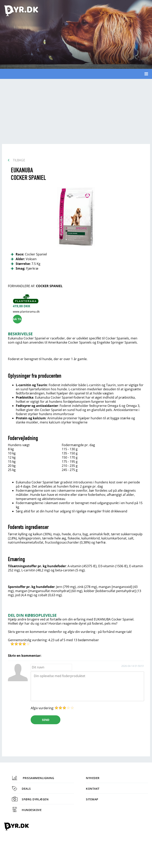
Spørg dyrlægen (30, 799)
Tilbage (19, 160)
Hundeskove (27, 810)
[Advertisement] (76, 110)
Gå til (17, 319)
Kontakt (93, 789)
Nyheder (93, 778)
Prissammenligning (33, 778)
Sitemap (92, 799)
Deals (21, 789)
